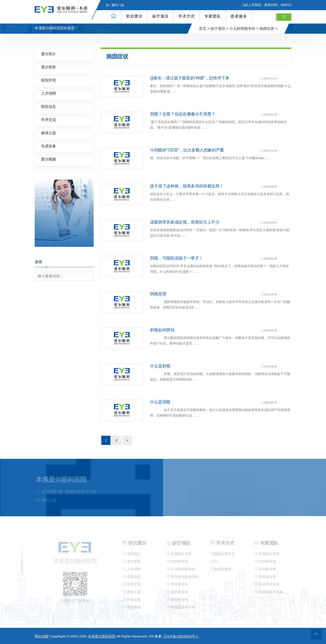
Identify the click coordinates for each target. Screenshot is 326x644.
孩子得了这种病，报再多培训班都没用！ (187, 186)
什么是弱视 (160, 402)
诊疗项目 (160, 16)
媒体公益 (49, 133)
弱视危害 (158, 294)
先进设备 (49, 146)
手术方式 (187, 16)
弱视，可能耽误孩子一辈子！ (177, 258)
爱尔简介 (49, 54)
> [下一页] (127, 440)
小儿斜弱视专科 (242, 29)
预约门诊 (115, 5)
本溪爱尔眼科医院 (102, 636)
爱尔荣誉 (49, 67)
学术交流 (49, 119)
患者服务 (239, 16)
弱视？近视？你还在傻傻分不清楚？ (183, 114)
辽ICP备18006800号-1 (181, 636)
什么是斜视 (160, 366)
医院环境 (49, 80)
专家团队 (213, 16)
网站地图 (42, 636)
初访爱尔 (134, 16)
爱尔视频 (49, 159)
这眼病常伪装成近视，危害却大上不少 (185, 222)
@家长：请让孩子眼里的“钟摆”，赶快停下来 (190, 78)
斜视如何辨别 (162, 330)
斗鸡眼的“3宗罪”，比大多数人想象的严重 (187, 150)
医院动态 (49, 106)
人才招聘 (49, 93)
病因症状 (267, 29)
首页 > (204, 29)
